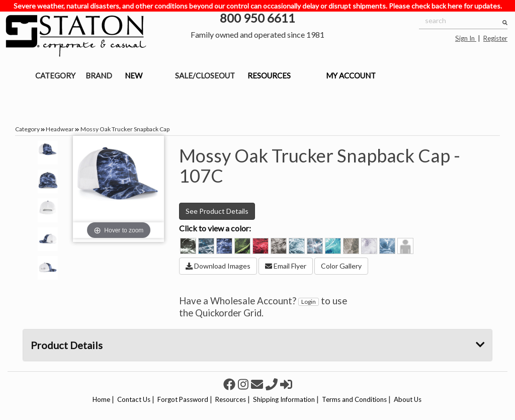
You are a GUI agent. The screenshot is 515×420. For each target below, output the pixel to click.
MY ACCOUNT (351, 75)
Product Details (257, 345)
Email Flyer (286, 266)
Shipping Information (284, 399)
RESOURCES (269, 75)
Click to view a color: (215, 228)
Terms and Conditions (354, 399)
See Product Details (217, 211)
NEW (134, 75)
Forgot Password (183, 399)
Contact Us (134, 399)
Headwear (60, 129)
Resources (231, 399)
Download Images (218, 266)
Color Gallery (341, 266)
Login (309, 302)
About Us (408, 399)
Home (101, 399)
